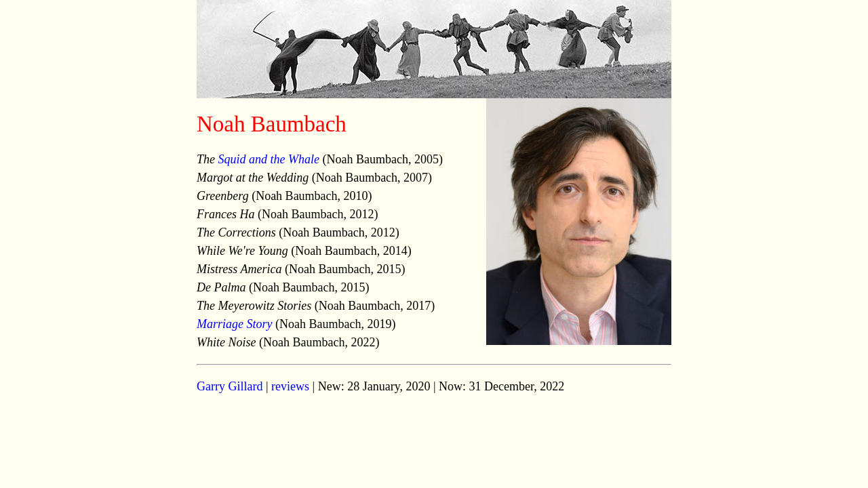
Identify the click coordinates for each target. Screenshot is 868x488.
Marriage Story (235, 324)
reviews (290, 386)
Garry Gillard (230, 386)
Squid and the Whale (269, 159)
